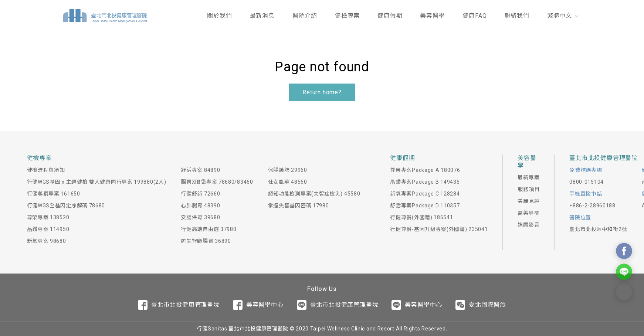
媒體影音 (528, 225)
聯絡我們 (517, 16)
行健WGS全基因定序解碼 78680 (66, 206)
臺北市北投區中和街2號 (598, 229)
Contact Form (624, 292)
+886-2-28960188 (592, 206)
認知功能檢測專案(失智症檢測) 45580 (314, 194)
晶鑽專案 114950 (48, 229)
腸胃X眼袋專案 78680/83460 (217, 182)
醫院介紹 (305, 16)
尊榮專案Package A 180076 (425, 170)
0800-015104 (587, 182)
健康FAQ (475, 16)
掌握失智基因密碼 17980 (299, 206)
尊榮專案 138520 (48, 217)
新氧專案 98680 (47, 241)
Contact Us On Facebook (624, 251)
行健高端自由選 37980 (209, 229)
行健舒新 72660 (200, 194)
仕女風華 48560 (288, 182)
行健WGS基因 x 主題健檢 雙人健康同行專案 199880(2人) (97, 182)
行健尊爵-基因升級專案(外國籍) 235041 (439, 229)
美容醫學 (432, 16)
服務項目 (528, 189)
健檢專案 (347, 16)
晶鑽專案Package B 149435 (425, 182)
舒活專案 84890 (200, 170)
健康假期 (390, 16)
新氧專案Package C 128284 (425, 194)
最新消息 (262, 16)
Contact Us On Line (624, 272)
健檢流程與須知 (46, 170)
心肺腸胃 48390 (200, 206)
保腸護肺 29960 (288, 170)
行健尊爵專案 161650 (54, 194)
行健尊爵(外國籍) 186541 (421, 217)
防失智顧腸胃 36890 (206, 241)
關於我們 (219, 16)
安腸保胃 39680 (200, 217)
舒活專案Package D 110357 (425, 206)
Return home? (322, 92)
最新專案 (528, 177)
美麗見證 (528, 201)
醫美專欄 (528, 213)
